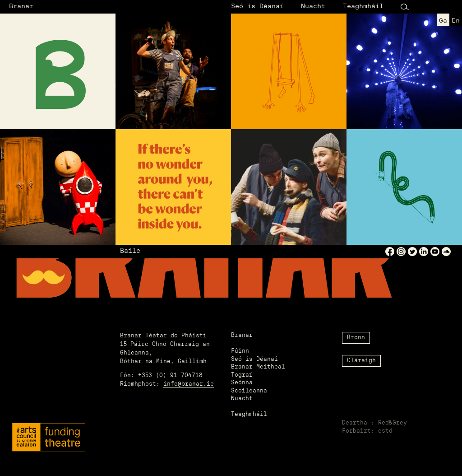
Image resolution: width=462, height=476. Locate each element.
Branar (21, 7)
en (456, 21)
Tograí (242, 375)
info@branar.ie (189, 384)
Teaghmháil (363, 7)
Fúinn (240, 351)
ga (443, 21)
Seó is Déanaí (257, 7)
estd (385, 431)
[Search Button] (405, 7)
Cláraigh (361, 361)
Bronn (356, 338)
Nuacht (313, 7)
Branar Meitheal (258, 367)
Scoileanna (249, 391)
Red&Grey (393, 423)
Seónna (242, 383)
